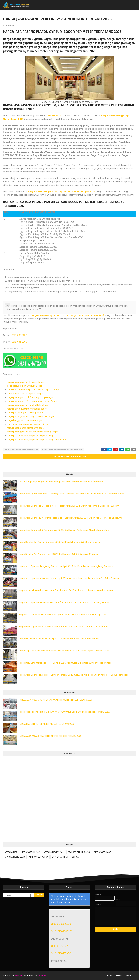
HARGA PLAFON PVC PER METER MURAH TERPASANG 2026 (47, 724)
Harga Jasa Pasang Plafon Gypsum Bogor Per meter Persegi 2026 (68, 315)
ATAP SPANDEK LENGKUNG (79, 852)
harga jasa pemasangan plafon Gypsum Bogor (31, 436)
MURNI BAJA (55, 116)
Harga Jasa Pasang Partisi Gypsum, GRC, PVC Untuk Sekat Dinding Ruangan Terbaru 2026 (64, 712)
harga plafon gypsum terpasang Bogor (27, 409)
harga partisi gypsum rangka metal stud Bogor (31, 416)
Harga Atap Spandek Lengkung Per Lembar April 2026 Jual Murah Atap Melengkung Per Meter (66, 566)
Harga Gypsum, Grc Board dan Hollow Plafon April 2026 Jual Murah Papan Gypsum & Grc (64, 651)
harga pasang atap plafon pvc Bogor (26, 428)
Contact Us (130, 975)
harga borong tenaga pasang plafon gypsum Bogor (33, 390)
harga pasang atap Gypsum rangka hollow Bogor (32, 401)
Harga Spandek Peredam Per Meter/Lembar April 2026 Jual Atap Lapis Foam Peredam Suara (66, 590)
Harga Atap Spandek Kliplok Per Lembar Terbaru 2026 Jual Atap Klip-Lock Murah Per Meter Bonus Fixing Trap (74, 675)
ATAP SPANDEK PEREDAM (15, 857)
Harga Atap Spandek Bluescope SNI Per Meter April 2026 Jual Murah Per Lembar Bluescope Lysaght (69, 506)
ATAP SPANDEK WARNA (38, 857)
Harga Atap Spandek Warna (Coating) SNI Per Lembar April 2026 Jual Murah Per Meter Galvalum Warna (72, 494)
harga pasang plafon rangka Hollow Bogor (28, 405)
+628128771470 (61, 953)
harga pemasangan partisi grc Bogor (25, 413)
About (119, 975)
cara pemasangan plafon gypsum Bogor (28, 424)
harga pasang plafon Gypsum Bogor (25, 382)
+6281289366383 (62, 931)
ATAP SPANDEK (11, 852)
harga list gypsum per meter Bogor (25, 420)
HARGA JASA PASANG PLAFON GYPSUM (21, 450)
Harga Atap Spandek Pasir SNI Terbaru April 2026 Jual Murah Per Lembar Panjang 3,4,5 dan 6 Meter (69, 578)
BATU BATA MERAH (60, 857)
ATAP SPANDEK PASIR (103, 852)
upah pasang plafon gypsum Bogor (25, 393)
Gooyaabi (42, 975)
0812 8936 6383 (61, 924)
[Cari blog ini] (18, 896)
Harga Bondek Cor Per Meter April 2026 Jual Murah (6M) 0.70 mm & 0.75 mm (58, 554)
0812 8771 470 (60, 946)
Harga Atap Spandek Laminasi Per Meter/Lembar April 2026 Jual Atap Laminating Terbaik (64, 602)
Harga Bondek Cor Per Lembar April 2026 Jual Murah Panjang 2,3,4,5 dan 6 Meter (60, 542)
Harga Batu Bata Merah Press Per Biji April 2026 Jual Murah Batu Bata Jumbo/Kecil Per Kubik (65, 663)
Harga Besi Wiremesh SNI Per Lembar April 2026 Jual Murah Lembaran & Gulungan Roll (63, 615)
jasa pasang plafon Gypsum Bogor (24, 386)
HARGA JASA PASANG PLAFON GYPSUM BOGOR (62, 450)
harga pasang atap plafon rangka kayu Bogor (30, 397)
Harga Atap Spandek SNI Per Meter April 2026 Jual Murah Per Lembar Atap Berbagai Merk (64, 530)
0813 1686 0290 (19, 335)
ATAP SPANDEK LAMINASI (54, 852)
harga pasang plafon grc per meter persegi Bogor (32, 432)
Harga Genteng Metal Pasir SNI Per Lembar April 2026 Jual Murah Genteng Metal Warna (63, 627)
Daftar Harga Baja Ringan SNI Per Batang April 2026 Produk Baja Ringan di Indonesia (61, 482)
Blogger (18, 975)
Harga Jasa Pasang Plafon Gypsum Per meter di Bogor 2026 (61, 191)
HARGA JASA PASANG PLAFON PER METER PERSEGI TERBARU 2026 (50, 736)
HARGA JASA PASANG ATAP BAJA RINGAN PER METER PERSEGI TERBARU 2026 (56, 700)
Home (110, 975)
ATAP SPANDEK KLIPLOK (30, 852)
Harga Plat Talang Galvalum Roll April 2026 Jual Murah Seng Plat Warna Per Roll (59, 639)
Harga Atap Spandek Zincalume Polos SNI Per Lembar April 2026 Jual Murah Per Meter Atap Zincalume (71, 518)
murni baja (10, 26)
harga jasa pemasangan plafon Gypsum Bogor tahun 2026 (37, 439)
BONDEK (75, 857)
